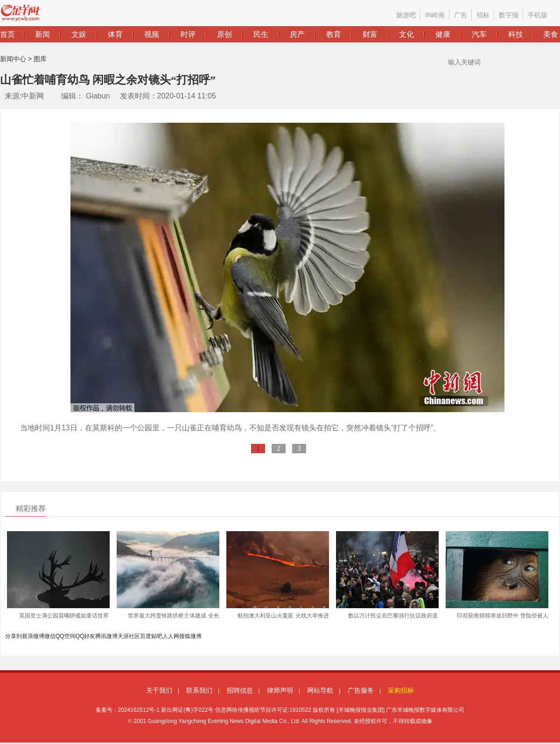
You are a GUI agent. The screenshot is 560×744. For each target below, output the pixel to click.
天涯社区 (129, 636)
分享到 (14, 636)
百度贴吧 (151, 636)
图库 (40, 59)
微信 (50, 636)
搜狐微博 (190, 636)
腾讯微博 (106, 636)
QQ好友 (86, 636)
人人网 (171, 636)
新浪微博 (33, 636)
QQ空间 (66, 636)
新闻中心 (13, 59)
